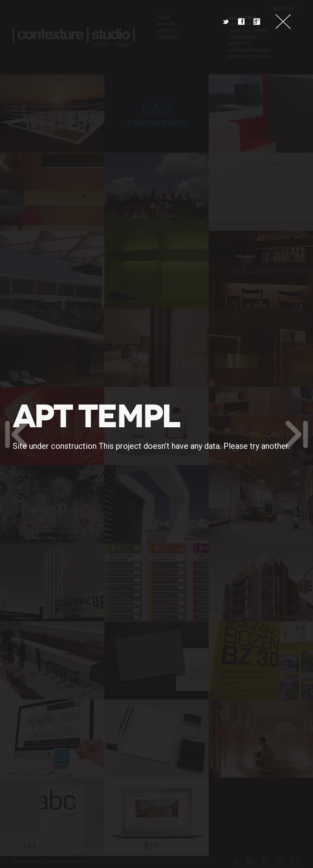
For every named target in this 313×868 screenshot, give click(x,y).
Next (297, 434)
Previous (16, 434)
